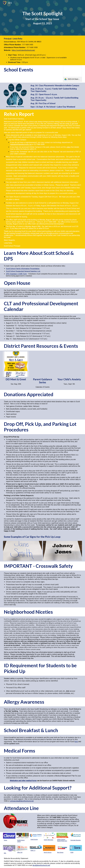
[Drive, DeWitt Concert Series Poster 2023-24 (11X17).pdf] (43, 364)
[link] (72, 74)
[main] (43, 18)
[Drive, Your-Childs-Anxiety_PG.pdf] (69, 364)
